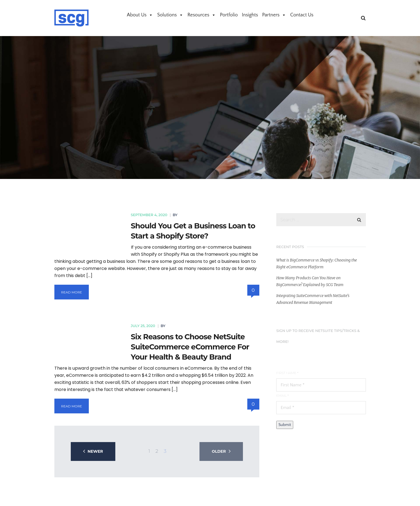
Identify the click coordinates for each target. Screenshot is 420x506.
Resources (202, 15)
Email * (282, 395)
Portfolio (229, 15)
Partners (274, 15)
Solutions (170, 15)
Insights (250, 15)
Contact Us (302, 15)
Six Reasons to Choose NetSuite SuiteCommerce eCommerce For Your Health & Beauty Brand (190, 347)
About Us (140, 15)
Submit (285, 425)
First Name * (287, 373)
